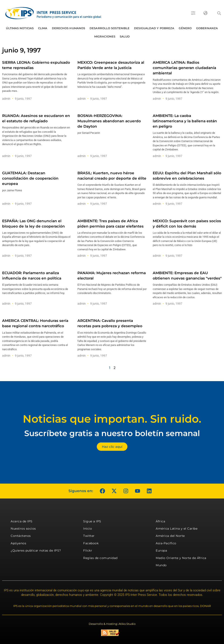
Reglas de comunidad (100, 558)
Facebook (91, 543)
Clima (43, 28)
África (160, 521)
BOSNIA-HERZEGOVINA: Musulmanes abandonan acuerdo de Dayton (109, 121)
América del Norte (170, 536)
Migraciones (105, 36)
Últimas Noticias (20, 28)
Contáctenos (21, 536)
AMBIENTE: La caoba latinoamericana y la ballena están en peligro (185, 121)
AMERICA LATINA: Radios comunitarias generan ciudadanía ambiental (184, 68)
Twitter (89, 536)
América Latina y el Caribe (177, 529)
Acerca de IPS (22, 521)
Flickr (88, 550)
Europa (161, 550)
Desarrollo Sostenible (110, 28)
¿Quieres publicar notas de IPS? (36, 550)
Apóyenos (18, 543)
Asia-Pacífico (166, 543)
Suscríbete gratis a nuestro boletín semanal (112, 433)
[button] (219, 13)
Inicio (88, 529)
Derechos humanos (69, 28)
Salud (125, 36)
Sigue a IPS (92, 521)
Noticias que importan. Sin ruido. (112, 419)
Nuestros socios (23, 529)
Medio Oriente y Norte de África (181, 558)
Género (185, 28)
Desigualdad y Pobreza (154, 28)
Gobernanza (207, 28)
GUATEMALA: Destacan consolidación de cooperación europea (30, 178)
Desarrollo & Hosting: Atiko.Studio (112, 624)
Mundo (161, 565)
